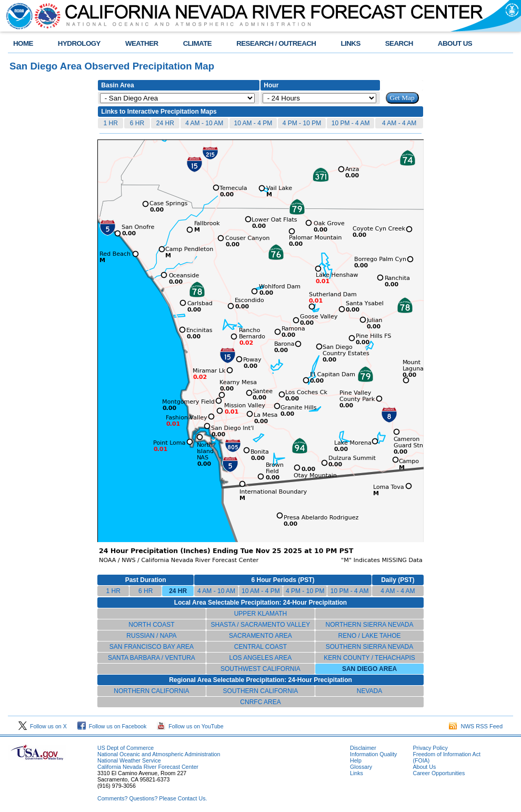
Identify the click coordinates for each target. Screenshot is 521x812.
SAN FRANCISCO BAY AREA (152, 647)
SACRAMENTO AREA (260, 636)
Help (356, 760)
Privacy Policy (430, 748)
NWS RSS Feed (476, 726)
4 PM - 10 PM (302, 123)
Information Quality (373, 754)
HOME (23, 43)
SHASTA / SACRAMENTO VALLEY (261, 625)
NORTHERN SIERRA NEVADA (370, 625)
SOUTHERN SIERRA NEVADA (369, 647)
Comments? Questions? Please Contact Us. (152, 798)
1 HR (110, 123)
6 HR (137, 123)
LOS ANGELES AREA (261, 658)
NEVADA (369, 691)
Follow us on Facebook (112, 726)
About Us (424, 767)
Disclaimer (363, 748)
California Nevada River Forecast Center (148, 767)
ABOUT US (455, 43)
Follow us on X (43, 726)
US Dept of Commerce (126, 748)
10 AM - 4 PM (253, 123)
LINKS (350, 43)
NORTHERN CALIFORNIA (151, 691)
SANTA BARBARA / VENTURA (152, 658)
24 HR (165, 123)
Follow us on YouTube (190, 726)
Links (357, 773)
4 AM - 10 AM (204, 123)
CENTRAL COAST (260, 647)
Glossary (361, 767)
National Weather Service (129, 760)
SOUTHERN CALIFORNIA (261, 691)
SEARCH (399, 43)
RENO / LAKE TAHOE (370, 636)
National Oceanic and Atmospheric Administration (159, 754)
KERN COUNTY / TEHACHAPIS (369, 658)
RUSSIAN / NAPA (151, 636)
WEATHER (142, 43)
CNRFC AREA (260, 702)
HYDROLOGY (79, 43)
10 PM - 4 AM (351, 123)
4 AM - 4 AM (399, 123)
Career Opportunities (439, 773)
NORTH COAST (151, 625)
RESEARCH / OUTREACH (276, 43)
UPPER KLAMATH (260, 614)
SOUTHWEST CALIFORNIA (260, 669)
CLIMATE (198, 43)
